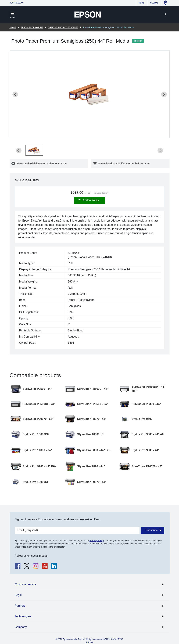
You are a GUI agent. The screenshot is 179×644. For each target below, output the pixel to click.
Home (142, 3)
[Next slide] (164, 94)
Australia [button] (15, 3)
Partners (20, 606)
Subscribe (152, 530)
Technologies (23, 616)
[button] (34, 150)
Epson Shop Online (32, 27)
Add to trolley (91, 200)
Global (154, 3)
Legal (18, 595)
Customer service (26, 584)
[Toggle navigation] (12, 15)
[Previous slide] (15, 94)
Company (21, 627)
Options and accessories (63, 27)
